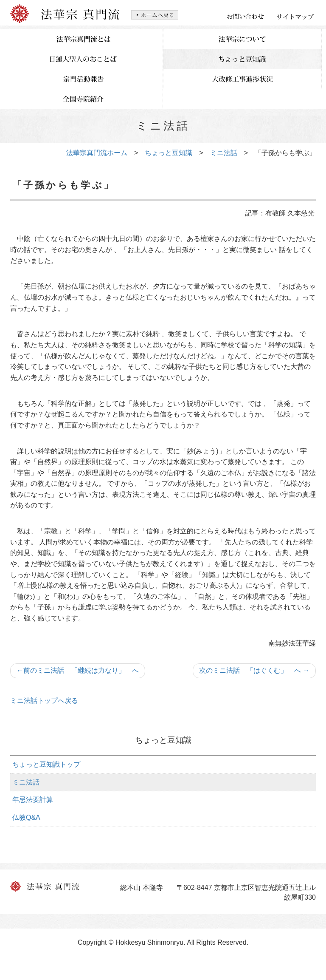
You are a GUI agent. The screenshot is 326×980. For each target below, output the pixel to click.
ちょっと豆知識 (169, 153)
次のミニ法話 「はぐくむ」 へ (254, 670)
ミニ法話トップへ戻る (44, 701)
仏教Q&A (26, 817)
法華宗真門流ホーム (97, 153)
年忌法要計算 (33, 800)
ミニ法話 (224, 153)
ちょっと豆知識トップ (46, 764)
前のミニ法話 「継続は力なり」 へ (78, 670)
